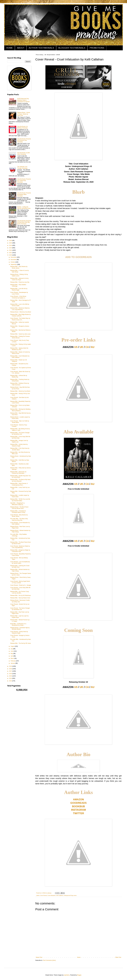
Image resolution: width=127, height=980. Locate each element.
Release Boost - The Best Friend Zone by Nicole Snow (19, 508)
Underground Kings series (70, 895)
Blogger (79, 975)
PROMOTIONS (97, 48)
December (14, 257)
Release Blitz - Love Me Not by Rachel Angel (19, 289)
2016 (11, 674)
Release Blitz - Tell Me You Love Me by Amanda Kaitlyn (20, 500)
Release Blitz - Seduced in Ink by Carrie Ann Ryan (19, 279)
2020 (11, 255)
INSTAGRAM (78, 810)
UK (82, 347)
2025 (11, 243)
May (12, 654)
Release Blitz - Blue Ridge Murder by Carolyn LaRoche (20, 315)
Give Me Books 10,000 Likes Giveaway (23, 154)
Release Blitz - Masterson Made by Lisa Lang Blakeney (20, 309)
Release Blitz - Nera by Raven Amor (20, 598)
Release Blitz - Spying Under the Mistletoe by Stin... (19, 349)
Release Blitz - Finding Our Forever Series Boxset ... (20, 337)
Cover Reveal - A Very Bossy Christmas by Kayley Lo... (18, 297)
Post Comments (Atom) (49, 960)
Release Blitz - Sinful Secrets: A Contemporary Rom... (19, 484)
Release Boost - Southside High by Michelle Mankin (20, 628)
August (13, 646)
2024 (11, 245)
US (76, 347)
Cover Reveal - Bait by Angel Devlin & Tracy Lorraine (20, 582)
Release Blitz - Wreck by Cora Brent (20, 391)
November (14, 260)
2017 (11, 671)
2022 (11, 250)
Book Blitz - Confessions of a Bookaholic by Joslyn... (18, 624)
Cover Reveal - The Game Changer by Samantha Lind (20, 609)
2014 (11, 678)
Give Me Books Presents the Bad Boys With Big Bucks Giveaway (24, 222)
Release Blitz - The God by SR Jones (21, 643)
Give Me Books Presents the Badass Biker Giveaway (24, 194)
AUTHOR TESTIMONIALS (41, 48)
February (13, 661)
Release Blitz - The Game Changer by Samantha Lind (20, 433)
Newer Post (39, 957)
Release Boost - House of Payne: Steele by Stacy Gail (24, 114)
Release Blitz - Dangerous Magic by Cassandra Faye (20, 551)
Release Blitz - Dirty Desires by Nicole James (19, 267)
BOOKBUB (78, 806)
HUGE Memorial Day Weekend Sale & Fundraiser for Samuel (23, 100)
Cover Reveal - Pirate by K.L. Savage (21, 585)
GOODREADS (78, 803)
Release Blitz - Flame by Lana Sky (20, 282)
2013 (11, 681)
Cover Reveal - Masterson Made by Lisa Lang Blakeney (20, 547)
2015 (11, 676)
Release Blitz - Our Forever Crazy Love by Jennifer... (20, 592)
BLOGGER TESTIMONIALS (72, 48)
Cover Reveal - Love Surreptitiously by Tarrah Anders (20, 562)
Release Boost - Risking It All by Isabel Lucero (19, 275)
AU (93, 347)
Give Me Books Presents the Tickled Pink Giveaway (24, 181)
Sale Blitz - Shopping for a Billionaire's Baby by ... (18, 504)
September (14, 264)
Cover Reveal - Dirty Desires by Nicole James (19, 516)
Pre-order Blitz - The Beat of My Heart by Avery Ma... (19, 519)
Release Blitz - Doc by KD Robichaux (21, 595)
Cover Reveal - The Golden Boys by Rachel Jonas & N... (20, 319)
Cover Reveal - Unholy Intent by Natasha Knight (19, 632)
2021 (11, 253)
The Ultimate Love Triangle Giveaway (22, 167)
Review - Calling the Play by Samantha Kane (24, 208)
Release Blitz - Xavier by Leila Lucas (20, 334)
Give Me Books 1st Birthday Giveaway (22, 127)
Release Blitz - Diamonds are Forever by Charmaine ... (18, 473)
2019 (11, 666)
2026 (11, 241)
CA (87, 347)
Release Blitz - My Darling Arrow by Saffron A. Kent (20, 429)
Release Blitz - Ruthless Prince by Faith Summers (20, 384)
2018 (11, 669)
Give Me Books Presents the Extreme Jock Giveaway (24, 140)
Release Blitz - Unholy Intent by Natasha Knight (19, 445)
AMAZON (78, 799)
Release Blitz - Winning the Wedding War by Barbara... (20, 410)
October (13, 262)
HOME (9, 48)
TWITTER (79, 813)
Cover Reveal (43, 895)
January (13, 663)
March (13, 658)
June (12, 651)
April (12, 656)
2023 (11, 248)
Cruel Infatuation (51, 895)
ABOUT (21, 48)
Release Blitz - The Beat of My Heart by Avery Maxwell (20, 480)
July (12, 649)
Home (79, 957)
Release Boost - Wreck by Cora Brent (21, 312)
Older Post (118, 957)
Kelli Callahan (60, 895)
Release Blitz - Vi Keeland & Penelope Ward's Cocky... (18, 512)
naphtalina (67, 975)
